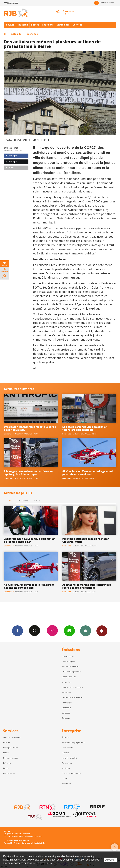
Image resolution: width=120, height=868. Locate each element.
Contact (65, 778)
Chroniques (63, 25)
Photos (35, 25)
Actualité (16, 34)
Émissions (48, 25)
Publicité (66, 753)
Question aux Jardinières (72, 697)
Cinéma (6, 742)
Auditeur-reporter (104, 3)
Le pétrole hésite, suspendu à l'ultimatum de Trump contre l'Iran (30, 540)
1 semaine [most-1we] (24, 501)
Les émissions (68, 656)
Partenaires (67, 763)
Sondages (66, 713)
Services (77, 25)
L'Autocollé (66, 708)
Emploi (6, 768)
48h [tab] (10, 501)
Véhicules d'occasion (12, 737)
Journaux (23, 25)
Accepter (110, 860)
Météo (6, 753)
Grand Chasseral (69, 677)
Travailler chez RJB (69, 758)
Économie (32, 34)
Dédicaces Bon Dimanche (73, 687)
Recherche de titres (70, 666)
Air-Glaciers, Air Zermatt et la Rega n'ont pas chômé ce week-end (88, 473)
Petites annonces (10, 758)
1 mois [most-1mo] (37, 501)
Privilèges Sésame (11, 748)
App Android (102, 631)
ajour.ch (10, 25)
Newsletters (69, 631)
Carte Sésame (68, 748)
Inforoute (7, 763)
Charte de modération (71, 773)
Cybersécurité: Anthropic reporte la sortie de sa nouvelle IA (30, 428)
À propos (66, 737)
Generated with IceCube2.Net (33, 843)
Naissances (66, 692)
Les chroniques (68, 661)
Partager (11, 156)
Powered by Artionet (12, 843)
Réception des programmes (74, 742)
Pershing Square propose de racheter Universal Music (85, 540)
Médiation (66, 768)
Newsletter (66, 784)
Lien (10, 168)
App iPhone (86, 631)
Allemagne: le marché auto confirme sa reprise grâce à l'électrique (28, 473)
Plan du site (37, 836)
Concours (66, 718)
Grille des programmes (72, 672)
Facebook (17, 631)
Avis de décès (9, 773)
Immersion (66, 682)
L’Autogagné (67, 703)
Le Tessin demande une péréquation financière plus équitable (85, 428)
